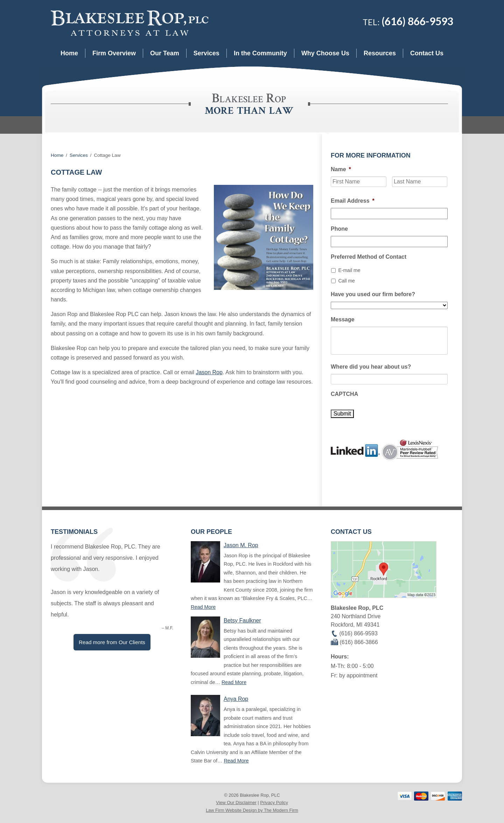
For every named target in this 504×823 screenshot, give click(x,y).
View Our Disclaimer (236, 803)
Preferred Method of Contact (369, 257)
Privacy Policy (274, 803)
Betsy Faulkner (242, 620)
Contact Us (427, 53)
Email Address (353, 201)
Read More (203, 607)
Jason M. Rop (241, 545)
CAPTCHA (344, 394)
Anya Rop (236, 699)
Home (69, 53)
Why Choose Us (325, 53)
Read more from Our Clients (112, 642)
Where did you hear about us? (371, 367)
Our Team (165, 53)
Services (206, 53)
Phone (339, 229)
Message (343, 319)
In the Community (260, 53)
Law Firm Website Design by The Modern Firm (252, 810)
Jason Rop (209, 372)
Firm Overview (114, 53)
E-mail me (349, 270)
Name (341, 169)
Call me (346, 281)
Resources (380, 53)
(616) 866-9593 (417, 21)
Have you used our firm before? (373, 294)
